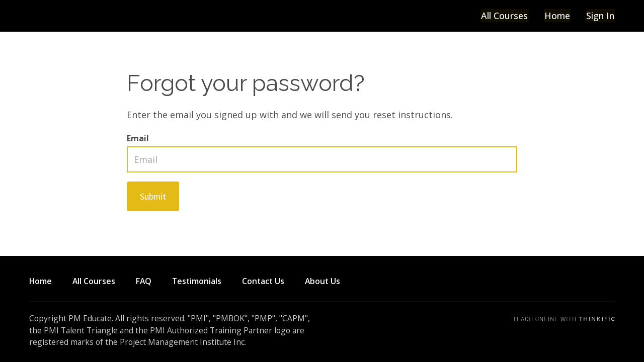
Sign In (600, 16)
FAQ (144, 281)
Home (558, 16)
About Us (323, 281)
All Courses (506, 16)
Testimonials (197, 281)
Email (138, 138)
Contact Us (263, 281)
